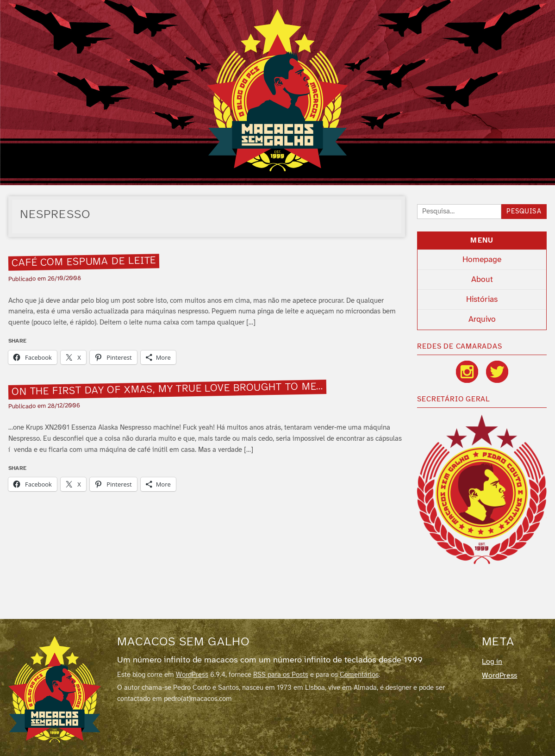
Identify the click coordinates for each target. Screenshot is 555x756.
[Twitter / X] (497, 372)
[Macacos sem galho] (55, 689)
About (482, 280)
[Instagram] (467, 372)
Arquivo (482, 319)
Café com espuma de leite (84, 262)
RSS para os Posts (281, 675)
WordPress (192, 675)
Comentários (359, 675)
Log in (492, 662)
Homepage (482, 260)
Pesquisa (524, 212)
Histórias (482, 300)
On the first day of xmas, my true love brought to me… (167, 389)
